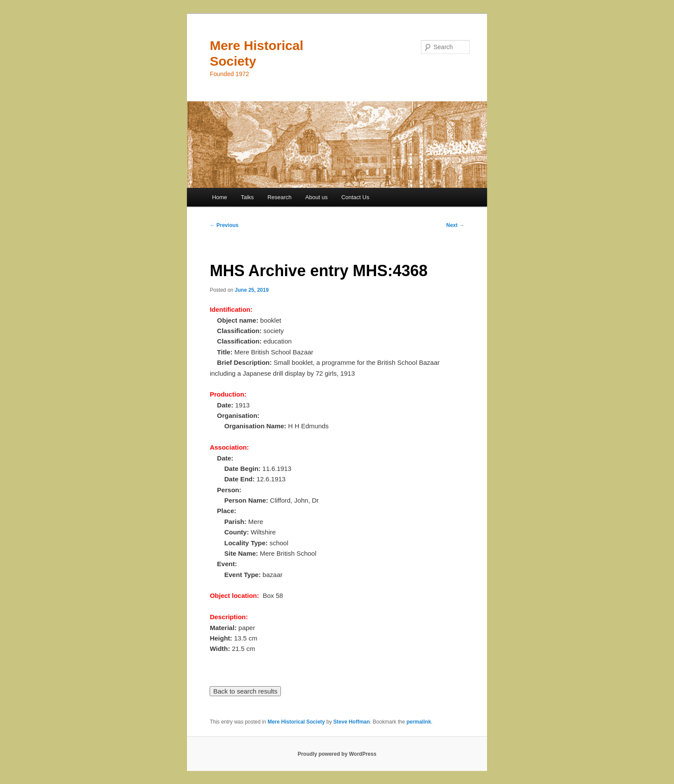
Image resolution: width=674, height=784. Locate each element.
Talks (247, 197)
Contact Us (355, 197)
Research (280, 197)
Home (220, 197)
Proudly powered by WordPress (337, 754)
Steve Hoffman (352, 722)
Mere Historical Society (296, 722)
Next (455, 225)
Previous (224, 225)
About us (316, 197)
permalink (419, 722)
